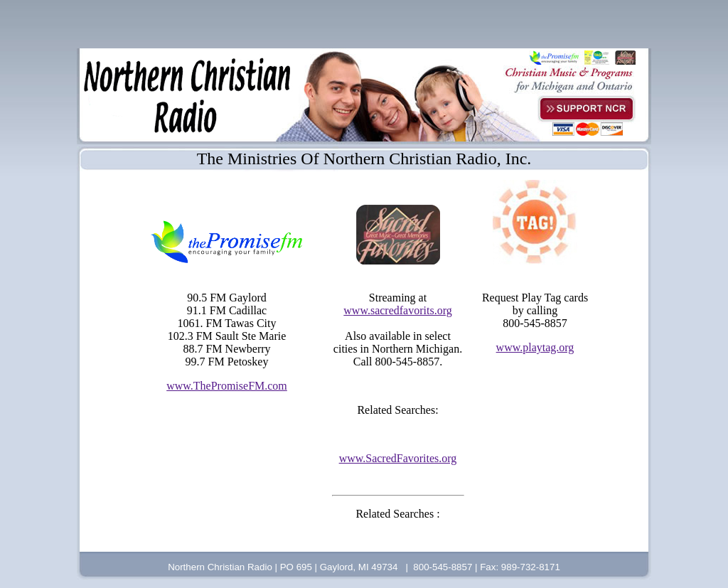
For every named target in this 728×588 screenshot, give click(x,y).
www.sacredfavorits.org (397, 310)
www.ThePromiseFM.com (227, 386)
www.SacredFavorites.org (398, 458)
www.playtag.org (535, 347)
